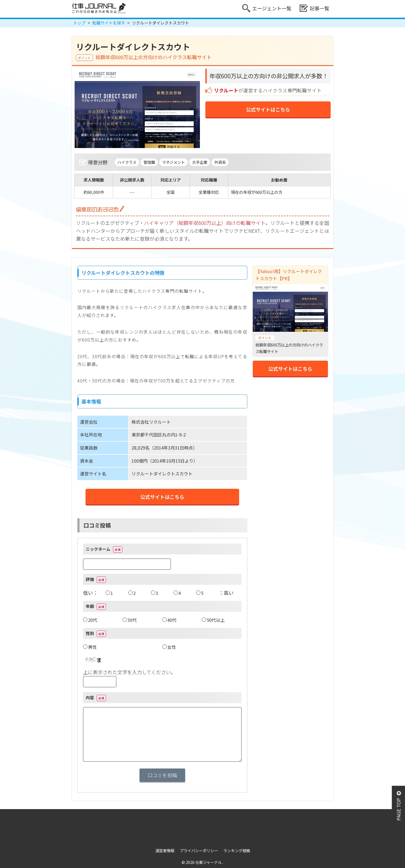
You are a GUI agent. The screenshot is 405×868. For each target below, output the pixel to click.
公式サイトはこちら (268, 109)
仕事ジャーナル (209, 862)
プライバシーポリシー (199, 850)
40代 (172, 620)
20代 (93, 620)
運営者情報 (165, 850)
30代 (132, 620)
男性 (92, 647)
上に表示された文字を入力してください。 (129, 672)
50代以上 (216, 620)
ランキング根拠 (237, 850)
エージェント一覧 (267, 8)
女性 (172, 647)
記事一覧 (314, 8)
